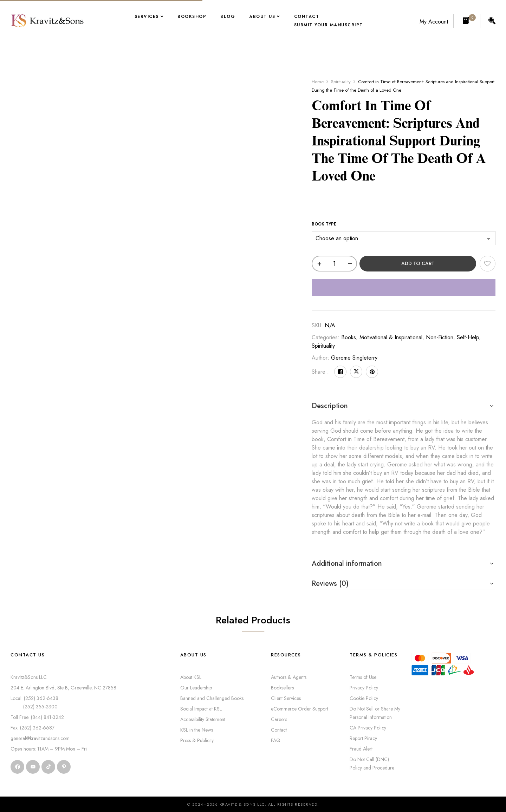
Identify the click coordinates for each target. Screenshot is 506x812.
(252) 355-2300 (34, 707)
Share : (320, 372)
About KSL (191, 677)
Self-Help (468, 337)
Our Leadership (196, 688)
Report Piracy (363, 738)
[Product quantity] (334, 264)
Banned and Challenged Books (212, 698)
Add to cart (418, 263)
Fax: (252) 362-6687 (33, 728)
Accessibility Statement (203, 719)
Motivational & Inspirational (391, 337)
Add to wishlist (488, 264)
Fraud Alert (361, 749)
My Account (434, 22)
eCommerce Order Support (300, 709)
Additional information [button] (347, 564)
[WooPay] (404, 287)
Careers (279, 719)
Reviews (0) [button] (330, 584)
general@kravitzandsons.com (40, 738)
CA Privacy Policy (368, 728)
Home (318, 82)
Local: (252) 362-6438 (34, 698)
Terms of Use (363, 677)
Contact (279, 730)
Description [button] (330, 406)
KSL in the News (197, 730)
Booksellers (282, 688)
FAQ (276, 740)
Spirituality (341, 82)
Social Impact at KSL (201, 709)
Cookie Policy (364, 698)
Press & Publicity (197, 740)
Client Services (286, 698)
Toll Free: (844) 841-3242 (37, 717)
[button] (467, 21)
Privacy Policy (364, 688)
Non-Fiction (440, 337)
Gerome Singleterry (354, 358)
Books (349, 337)
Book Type (324, 224)
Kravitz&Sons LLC (29, 677)
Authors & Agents (289, 677)
